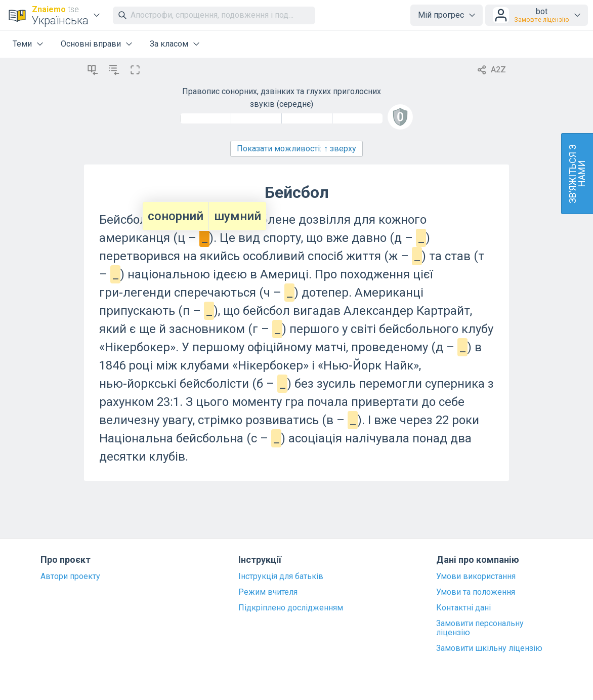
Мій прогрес (441, 15)
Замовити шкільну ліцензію (489, 648)
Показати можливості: (296, 149)
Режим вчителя (268, 592)
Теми (22, 44)
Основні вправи (91, 44)
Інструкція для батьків (281, 577)
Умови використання (476, 577)
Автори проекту (70, 577)
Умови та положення (476, 592)
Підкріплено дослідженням (291, 608)
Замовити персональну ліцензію (480, 628)
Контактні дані (463, 608)
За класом (169, 44)
